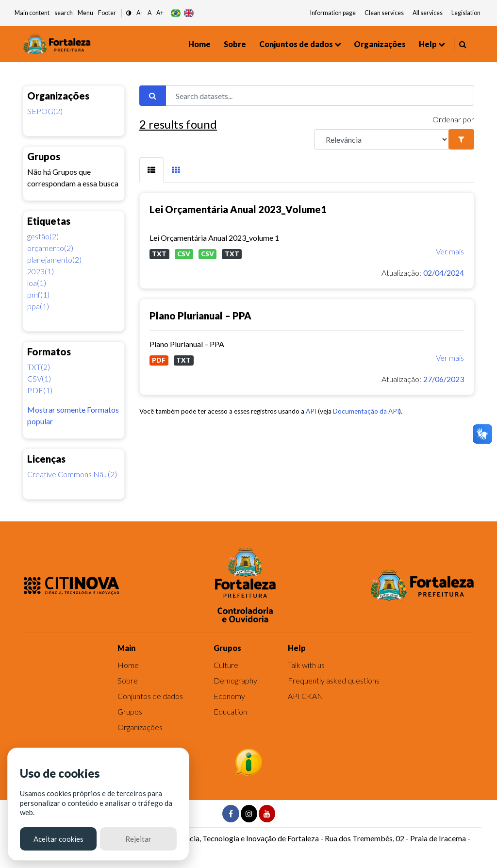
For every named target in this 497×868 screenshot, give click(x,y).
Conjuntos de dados (296, 44)
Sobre (235, 44)
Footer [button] (107, 13)
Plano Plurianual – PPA (200, 316)
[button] (129, 13)
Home (199, 44)
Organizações (380, 44)
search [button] (64, 13)
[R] (381, 139)
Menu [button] (85, 13)
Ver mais (450, 251)
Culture (226, 665)
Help (428, 44)
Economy (229, 696)
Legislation (466, 13)
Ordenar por (453, 119)
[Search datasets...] (320, 96)
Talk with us (306, 665)
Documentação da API (366, 411)
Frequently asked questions (334, 680)
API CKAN (306, 696)
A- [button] (140, 13)
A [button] (149, 13)
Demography (235, 680)
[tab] (151, 170)
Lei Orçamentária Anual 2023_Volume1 (238, 209)
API (311, 411)
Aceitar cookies (58, 839)
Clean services (384, 13)
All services (428, 13)
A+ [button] (160, 13)
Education (230, 711)
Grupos (130, 711)
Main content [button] (32, 13)
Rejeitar (138, 839)
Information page (333, 13)
